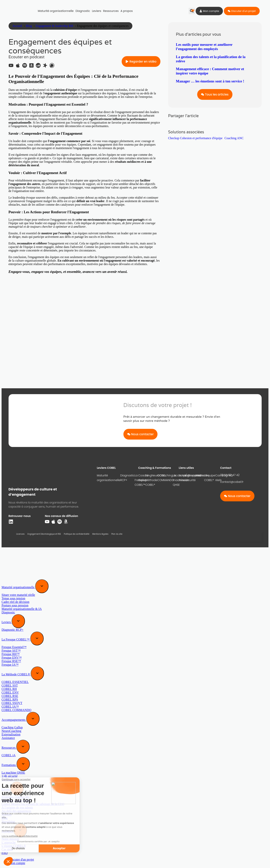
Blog (5, 818)
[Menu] (9, 555)
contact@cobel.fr (232, 482)
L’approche (197, 475)
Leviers (97, 11)
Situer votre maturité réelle (18, 595)
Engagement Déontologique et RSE (44, 534)
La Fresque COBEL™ (16, 639)
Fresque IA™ (10, 665)
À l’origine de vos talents (17, 807)
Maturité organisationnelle (56, 11)
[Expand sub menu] (42, 586)
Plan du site (117, 534)
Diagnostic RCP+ (128, 478)
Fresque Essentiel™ (14, 647)
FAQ (5, 853)
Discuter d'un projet (22, 860)
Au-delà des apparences (16, 811)
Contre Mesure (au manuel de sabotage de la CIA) (33, 804)
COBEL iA (9, 755)
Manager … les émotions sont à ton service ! (210, 81)
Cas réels (218, 478)
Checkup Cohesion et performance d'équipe (195, 138)
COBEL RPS (10, 699)
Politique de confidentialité (77, 534)
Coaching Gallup (145, 478)
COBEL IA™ (10, 707)
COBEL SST (10, 685)
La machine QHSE (13, 773)
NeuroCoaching (162, 475)
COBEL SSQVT (12, 703)
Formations (9, 765)
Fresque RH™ (11, 654)
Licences (21, 534)
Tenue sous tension (13, 598)
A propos (127, 11)
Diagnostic (83, 11)
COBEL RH (9, 689)
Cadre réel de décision (15, 602)
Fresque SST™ (11, 651)
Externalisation (11, 734)
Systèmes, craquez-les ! (16, 797)
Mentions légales (100, 534)
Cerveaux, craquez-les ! (16, 800)
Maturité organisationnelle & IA (22, 609)
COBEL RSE (10, 696)
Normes (7, 814)
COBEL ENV (10, 692)
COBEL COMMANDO (16, 710)
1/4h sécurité (10, 776)
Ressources (111, 11)
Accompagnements (14, 720)
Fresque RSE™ (11, 661)
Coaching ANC (234, 138)
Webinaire (8, 780)
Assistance (8, 738)
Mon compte (17, 863)
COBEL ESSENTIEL (15, 682)
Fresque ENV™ (12, 658)
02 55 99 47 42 (230, 475)
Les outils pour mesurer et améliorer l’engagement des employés (204, 47)
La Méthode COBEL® (16, 674)
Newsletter (8, 822)
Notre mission (184, 478)
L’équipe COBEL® (210, 478)
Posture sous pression (15, 605)
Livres (6, 789)
